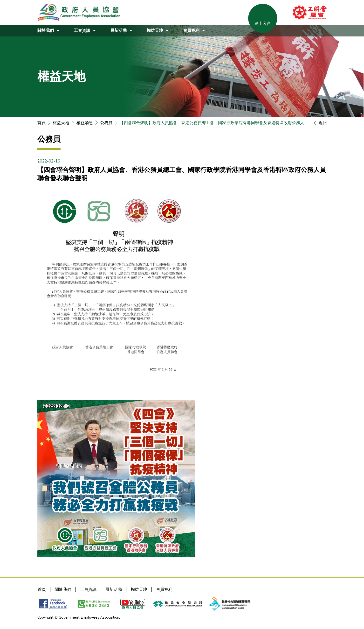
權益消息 (85, 123)
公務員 (106, 123)
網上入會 (263, 24)
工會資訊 (88, 590)
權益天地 (61, 123)
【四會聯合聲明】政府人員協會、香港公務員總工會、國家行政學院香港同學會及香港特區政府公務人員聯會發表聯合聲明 (214, 123)
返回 (319, 123)
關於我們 (63, 590)
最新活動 (114, 590)
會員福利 (164, 590)
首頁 (41, 123)
